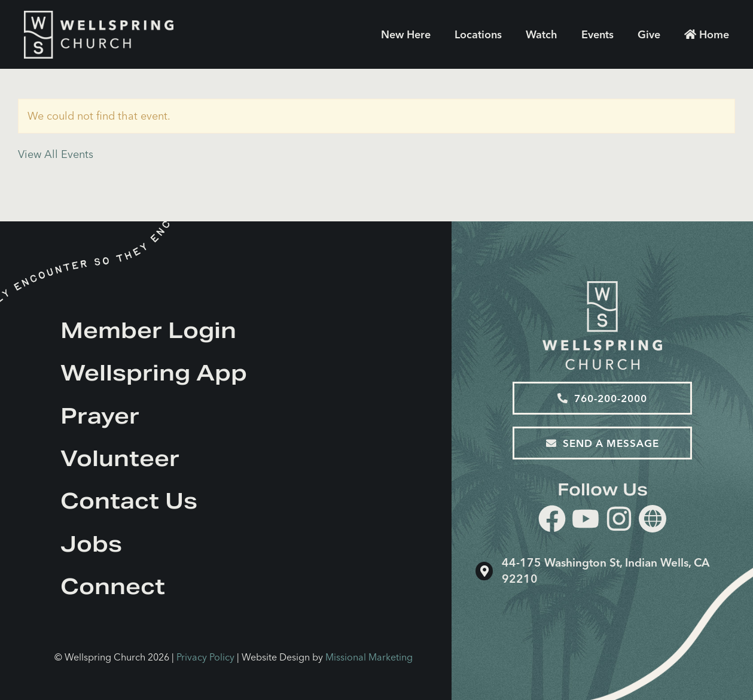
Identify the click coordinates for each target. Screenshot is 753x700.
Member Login (148, 330)
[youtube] (586, 521)
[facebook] (552, 521)
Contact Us (129, 501)
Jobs (91, 544)
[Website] (653, 519)
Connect (113, 586)
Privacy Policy (205, 657)
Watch (542, 34)
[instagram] (619, 521)
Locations (478, 34)
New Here (406, 34)
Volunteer (120, 458)
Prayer (100, 416)
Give (649, 34)
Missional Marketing (369, 657)
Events (597, 34)
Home (707, 34)
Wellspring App (154, 373)
